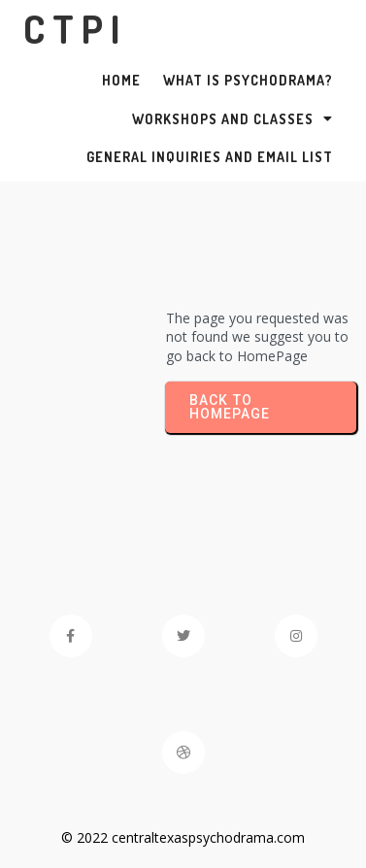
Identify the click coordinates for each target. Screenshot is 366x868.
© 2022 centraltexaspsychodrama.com (183, 837)
